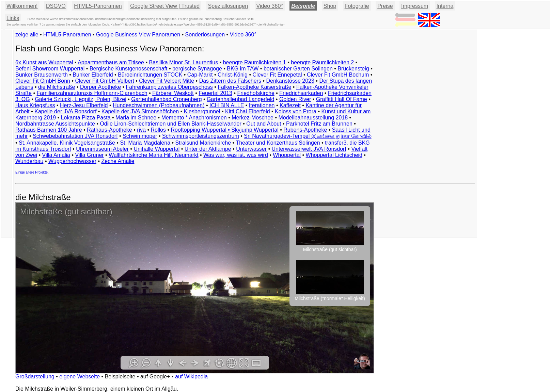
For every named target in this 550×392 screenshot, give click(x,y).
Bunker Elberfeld (93, 75)
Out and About (264, 124)
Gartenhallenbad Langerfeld (240, 99)
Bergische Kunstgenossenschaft (129, 69)
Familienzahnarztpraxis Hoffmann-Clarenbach (92, 93)
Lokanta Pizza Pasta (86, 118)
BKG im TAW (243, 69)
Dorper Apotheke (100, 87)
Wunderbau (29, 161)
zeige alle (27, 35)
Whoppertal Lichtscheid (334, 155)
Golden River (295, 99)
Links (13, 18)
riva (141, 130)
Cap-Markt (200, 75)
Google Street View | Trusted (165, 6)
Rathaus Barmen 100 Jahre (49, 130)
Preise (385, 6)
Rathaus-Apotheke (109, 130)
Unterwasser (251, 149)
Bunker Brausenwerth (42, 75)
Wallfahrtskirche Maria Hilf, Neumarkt (153, 155)
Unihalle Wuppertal (156, 149)
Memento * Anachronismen (194, 118)
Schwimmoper (140, 136)
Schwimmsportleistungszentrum (201, 136)
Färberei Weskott (173, 93)
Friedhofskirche (256, 93)
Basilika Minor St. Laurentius (183, 62)
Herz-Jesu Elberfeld (84, 105)
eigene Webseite (80, 377)
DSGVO (56, 6)
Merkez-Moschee (253, 118)
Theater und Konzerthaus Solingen (278, 143)
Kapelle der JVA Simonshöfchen (140, 111)
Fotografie (357, 6)
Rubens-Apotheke (305, 130)
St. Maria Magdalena (145, 143)
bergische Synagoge (197, 69)
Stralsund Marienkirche (203, 143)
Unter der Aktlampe (208, 149)
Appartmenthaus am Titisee (111, 62)
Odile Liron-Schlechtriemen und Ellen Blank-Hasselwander (170, 124)
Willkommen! (22, 6)
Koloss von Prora (296, 111)
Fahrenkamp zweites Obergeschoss (169, 87)
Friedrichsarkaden (301, 93)
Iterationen (262, 105)
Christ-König (233, 75)
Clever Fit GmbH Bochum (338, 75)
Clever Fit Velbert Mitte (167, 81)
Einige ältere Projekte (32, 172)
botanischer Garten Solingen (298, 69)
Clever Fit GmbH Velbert (104, 81)
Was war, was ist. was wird (236, 155)
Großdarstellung (35, 377)
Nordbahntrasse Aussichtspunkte (55, 124)
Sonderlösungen (205, 35)
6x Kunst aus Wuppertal (44, 62)
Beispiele (303, 6)
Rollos (158, 130)
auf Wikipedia (191, 377)
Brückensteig (353, 69)
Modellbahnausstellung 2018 (313, 118)
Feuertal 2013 (215, 93)
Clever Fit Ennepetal (277, 75)
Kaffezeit (290, 105)
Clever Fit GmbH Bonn (43, 81)
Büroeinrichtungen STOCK (150, 75)
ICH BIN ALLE (227, 105)
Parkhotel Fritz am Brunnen (319, 124)
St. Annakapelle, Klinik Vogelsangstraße (67, 143)
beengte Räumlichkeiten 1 (255, 62)
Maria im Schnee (136, 118)
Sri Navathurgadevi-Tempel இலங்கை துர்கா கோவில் (308, 136)
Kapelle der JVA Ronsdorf (65, 111)
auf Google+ (155, 377)
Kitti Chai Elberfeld (248, 111)
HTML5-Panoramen (98, 6)
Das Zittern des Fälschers (230, 81)
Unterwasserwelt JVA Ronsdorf (309, 149)
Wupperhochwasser (72, 161)
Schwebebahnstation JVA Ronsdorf (75, 136)
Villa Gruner (89, 155)
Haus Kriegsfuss (35, 105)
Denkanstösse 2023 (290, 81)
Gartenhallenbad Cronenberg (166, 99)
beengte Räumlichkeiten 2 (322, 62)
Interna (445, 6)
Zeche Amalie (118, 161)
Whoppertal (287, 155)
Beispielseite (120, 377)
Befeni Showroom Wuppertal (50, 69)
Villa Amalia (56, 155)
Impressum (415, 6)
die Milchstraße (57, 87)
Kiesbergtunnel (202, 111)
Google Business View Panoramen (138, 35)
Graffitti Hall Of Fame (342, 99)
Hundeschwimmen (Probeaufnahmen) (159, 105)
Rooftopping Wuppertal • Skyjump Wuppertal (224, 130)
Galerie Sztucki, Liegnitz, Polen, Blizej (81, 99)
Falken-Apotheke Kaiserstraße (254, 87)
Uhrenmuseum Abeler (102, 149)
